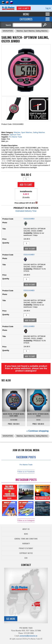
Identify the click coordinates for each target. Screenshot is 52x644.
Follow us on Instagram (26, 520)
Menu (26, 14)
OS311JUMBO (29, 326)
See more (11, 619)
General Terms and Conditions (26, 539)
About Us (26, 529)
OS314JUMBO (29, 255)
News (26, 534)
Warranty (26, 543)
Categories (26, 19)
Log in (48, 8)
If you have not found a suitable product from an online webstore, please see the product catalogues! (26, 368)
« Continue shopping (38, 431)
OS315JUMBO (29, 291)
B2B (26, 558)
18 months (26, 197)
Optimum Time (15, 135)
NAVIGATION (8, 31)
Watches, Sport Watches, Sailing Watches (32, 31)
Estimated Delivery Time (26, 211)
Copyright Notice (26, 553)
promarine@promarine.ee (28, 636)
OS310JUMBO (29, 219)
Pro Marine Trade (15, 137)
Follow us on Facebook (26, 472)
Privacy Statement (26, 548)
